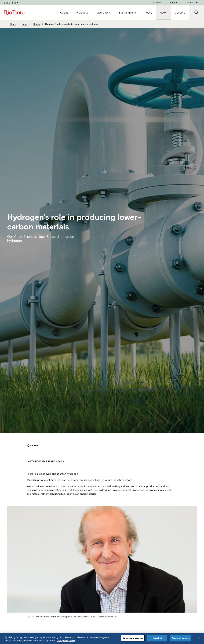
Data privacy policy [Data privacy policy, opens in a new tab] (66, 641)
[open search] (197, 13)
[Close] (199, 638)
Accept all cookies (181, 638)
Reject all (157, 638)
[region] (102, 638)
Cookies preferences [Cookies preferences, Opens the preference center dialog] (133, 638)
